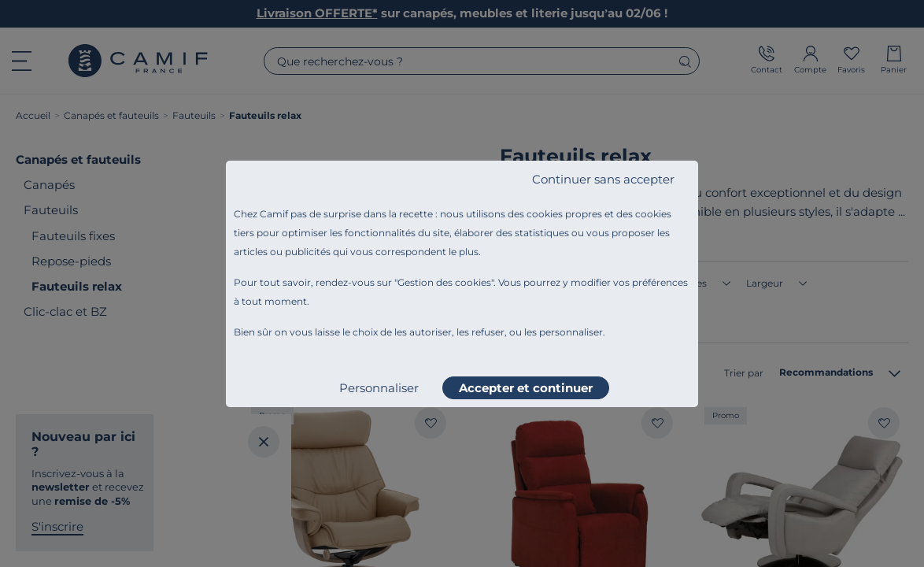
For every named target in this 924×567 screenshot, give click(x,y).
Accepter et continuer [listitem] (526, 388)
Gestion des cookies (444, 282)
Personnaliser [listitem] (379, 388)
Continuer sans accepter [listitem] (603, 179)
